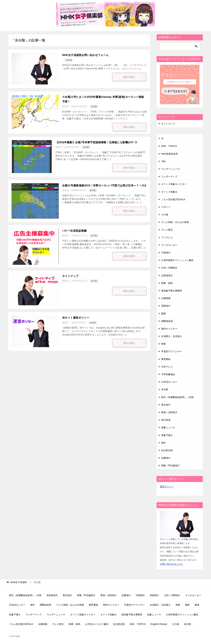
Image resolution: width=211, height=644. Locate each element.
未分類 (69, 60)
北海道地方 (167, 275)
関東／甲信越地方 (170, 466)
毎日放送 (166, 420)
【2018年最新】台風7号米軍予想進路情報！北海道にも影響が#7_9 (96, 142)
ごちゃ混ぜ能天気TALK (173, 199)
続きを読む (134, 77)
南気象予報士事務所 (172, 291)
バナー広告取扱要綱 (74, 231)
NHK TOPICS (169, 146)
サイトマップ (70, 276)
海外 (164, 443)
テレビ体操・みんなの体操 (175, 222)
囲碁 (164, 314)
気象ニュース (168, 427)
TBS (163, 161)
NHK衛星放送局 (169, 154)
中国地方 (166, 253)
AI (162, 138)
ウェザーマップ (169, 177)
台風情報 (166, 298)
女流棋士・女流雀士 (172, 336)
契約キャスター (169, 329)
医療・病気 (167, 283)
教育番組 (166, 359)
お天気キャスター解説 (97, 624)
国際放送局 (167, 321)
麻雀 (197, 605)
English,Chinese (159, 624)
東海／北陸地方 (169, 412)
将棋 (164, 344)
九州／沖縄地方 (169, 268)
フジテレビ (167, 237)
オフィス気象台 (169, 192)
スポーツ (166, 207)
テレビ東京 (167, 230)
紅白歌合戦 (167, 450)
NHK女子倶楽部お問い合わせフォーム (85, 55)
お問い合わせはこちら (171, 564)
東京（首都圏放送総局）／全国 (177, 397)
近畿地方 (166, 458)
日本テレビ (167, 367)
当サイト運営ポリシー (76, 318)
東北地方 (166, 405)
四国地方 (166, 306)
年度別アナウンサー (172, 351)
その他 (165, 215)
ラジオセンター (169, 245)
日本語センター (169, 382)
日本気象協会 (168, 374)
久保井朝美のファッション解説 (177, 260)
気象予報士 (167, 435)
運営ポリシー (167, 487)
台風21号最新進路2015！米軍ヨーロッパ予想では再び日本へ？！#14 (104, 185)
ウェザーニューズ (170, 169)
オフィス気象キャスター (174, 184)
